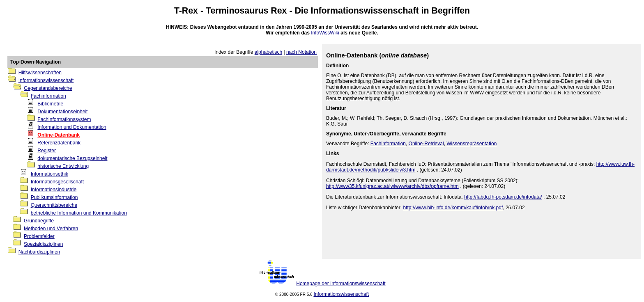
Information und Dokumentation (72, 127)
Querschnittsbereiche (54, 205)
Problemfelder (39, 236)
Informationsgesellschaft (57, 182)
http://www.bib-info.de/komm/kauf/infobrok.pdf (453, 208)
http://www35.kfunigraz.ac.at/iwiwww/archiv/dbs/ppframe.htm (392, 186)
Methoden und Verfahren (51, 229)
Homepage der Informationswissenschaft (341, 284)
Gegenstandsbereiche (48, 88)
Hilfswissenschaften (40, 73)
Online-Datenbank (59, 135)
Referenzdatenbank (59, 143)
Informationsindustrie (54, 190)
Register (47, 151)
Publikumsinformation (54, 197)
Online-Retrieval (426, 144)
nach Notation (301, 52)
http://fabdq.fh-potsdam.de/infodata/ (503, 197)
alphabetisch (268, 52)
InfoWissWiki (325, 33)
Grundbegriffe (39, 221)
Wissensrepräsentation (471, 144)
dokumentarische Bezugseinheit (72, 158)
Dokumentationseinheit (62, 112)
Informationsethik (49, 174)
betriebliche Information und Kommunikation (79, 213)
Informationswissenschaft (365, 11)
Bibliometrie (50, 104)
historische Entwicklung (63, 166)
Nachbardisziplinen (39, 252)
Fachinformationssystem (64, 119)
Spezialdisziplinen (43, 244)
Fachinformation (48, 96)
